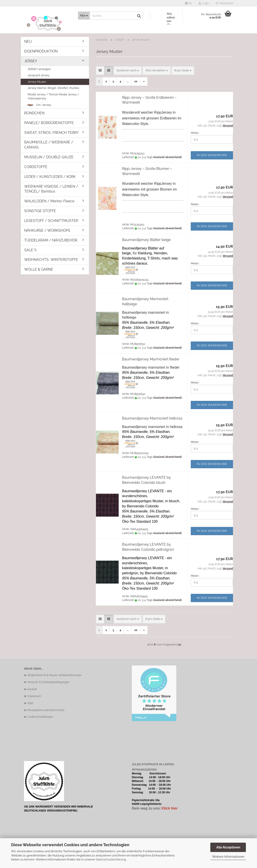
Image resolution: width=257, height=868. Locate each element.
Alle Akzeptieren (228, 847)
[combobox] (128, 71)
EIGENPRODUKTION (41, 51)
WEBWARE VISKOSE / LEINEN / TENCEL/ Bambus (51, 189)
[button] (188, 3)
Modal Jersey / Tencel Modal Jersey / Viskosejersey (53, 96)
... (128, 81)
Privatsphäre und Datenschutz (46, 710)
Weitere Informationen (228, 857)
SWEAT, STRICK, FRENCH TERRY (51, 133)
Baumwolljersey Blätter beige (146, 240)
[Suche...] (84, 16)
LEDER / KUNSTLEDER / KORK (50, 177)
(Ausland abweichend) (168, 157)
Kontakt (32, 689)
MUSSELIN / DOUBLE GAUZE (49, 157)
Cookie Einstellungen (40, 717)
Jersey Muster (37, 82)
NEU (28, 41)
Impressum (34, 696)
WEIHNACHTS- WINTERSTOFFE (51, 260)
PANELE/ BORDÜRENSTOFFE (49, 123)
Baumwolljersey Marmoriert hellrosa (152, 418)
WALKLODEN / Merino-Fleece (49, 201)
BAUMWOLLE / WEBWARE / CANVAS (49, 145)
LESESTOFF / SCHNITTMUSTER (51, 221)
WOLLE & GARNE (39, 269)
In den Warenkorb (212, 155)
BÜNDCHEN (34, 113)
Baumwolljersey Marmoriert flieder (151, 359)
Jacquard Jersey (39, 75)
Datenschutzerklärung (111, 859)
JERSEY (31, 61)
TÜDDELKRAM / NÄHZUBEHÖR (51, 240)
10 (136, 81)
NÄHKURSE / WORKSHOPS (47, 230)
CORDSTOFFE (36, 167)
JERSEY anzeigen (39, 69)
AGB (30, 703)
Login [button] (204, 3)
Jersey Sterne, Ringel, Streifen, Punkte (53, 88)
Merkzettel (224, 3)
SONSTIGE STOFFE (40, 211)
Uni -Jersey (39, 105)
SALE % (30, 250)
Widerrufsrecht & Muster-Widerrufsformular (54, 675)
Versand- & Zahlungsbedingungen (48, 682)
